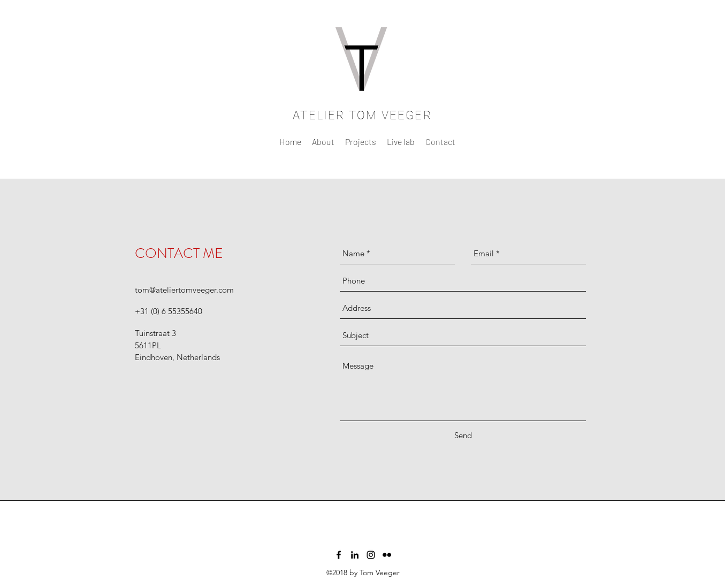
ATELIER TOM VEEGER (362, 115)
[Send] (463, 436)
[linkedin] (355, 555)
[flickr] (387, 555)
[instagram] (371, 555)
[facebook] (339, 555)
